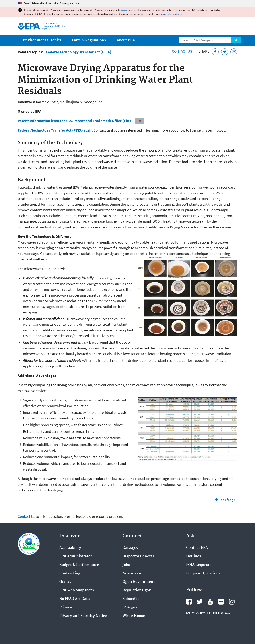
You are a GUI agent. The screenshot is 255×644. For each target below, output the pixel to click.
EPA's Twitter (200, 602)
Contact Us (182, 51)
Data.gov (130, 548)
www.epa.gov (129, 10)
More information (171, 14)
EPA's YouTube (210, 602)
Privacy (66, 607)
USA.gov (130, 607)
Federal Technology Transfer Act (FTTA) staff (55, 130)
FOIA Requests (199, 565)
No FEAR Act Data (75, 599)
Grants (65, 582)
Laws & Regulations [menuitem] (89, 40)
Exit (140, 121)
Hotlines (194, 556)
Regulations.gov (137, 590)
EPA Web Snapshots (77, 590)
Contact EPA (197, 548)
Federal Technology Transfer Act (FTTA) (79, 52)
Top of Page (227, 500)
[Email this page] (234, 52)
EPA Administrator (76, 556)
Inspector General (138, 556)
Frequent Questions (203, 573)
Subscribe (131, 599)
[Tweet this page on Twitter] (225, 52)
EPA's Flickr (221, 602)
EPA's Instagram (232, 602)
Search (236, 40)
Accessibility (70, 548)
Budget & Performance (79, 565)
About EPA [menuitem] (126, 40)
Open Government (139, 582)
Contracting (70, 573)
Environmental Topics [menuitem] (42, 40)
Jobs (126, 565)
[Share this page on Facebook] (215, 52)
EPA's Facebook (189, 602)
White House (134, 616)
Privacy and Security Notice (83, 616)
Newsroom (132, 573)
